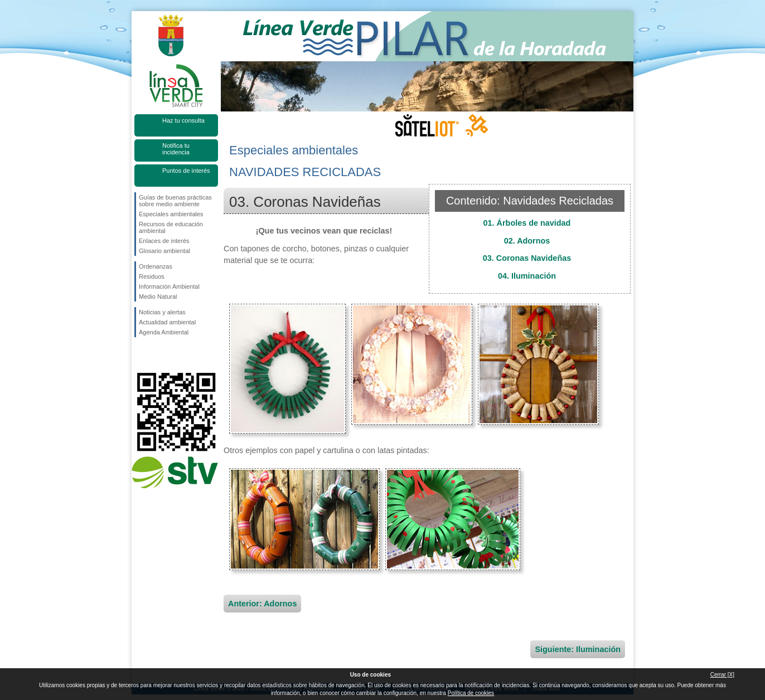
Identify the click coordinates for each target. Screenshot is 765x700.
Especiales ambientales (171, 214)
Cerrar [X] (722, 675)
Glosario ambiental (164, 251)
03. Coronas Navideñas (527, 258)
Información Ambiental (169, 286)
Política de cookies (471, 693)
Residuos (152, 276)
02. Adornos (527, 241)
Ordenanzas (156, 266)
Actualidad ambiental (167, 322)
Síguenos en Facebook (141, 355)
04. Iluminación (527, 276)
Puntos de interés (186, 171)
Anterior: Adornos (262, 604)
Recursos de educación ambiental (171, 227)
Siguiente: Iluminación (578, 649)
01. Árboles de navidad (527, 223)
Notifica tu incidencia (176, 149)
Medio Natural (158, 296)
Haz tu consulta (183, 120)
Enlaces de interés (164, 241)
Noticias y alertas (162, 312)
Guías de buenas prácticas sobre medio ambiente (175, 201)
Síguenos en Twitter (159, 355)
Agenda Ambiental (164, 332)
